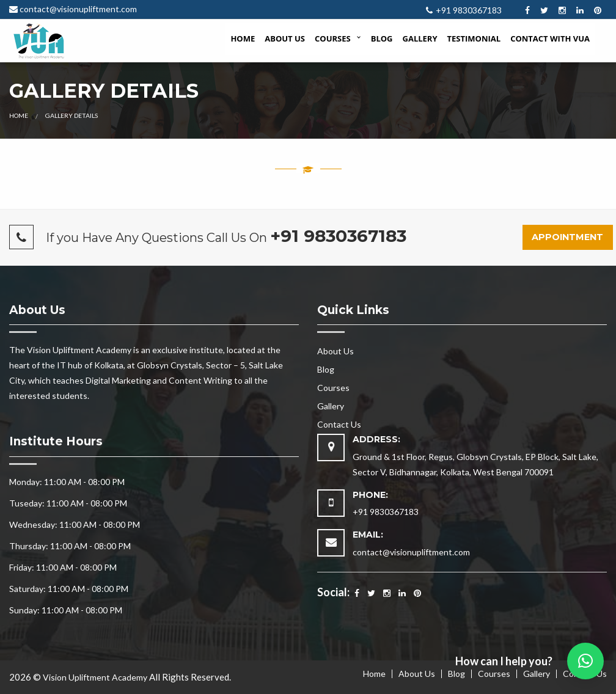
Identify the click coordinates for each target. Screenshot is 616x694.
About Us (285, 38)
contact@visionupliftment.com (78, 9)
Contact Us (339, 424)
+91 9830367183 (469, 10)
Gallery (420, 38)
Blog (382, 38)
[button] (585, 661)
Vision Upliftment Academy (95, 677)
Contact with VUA (550, 38)
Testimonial (474, 38)
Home (243, 38)
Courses (333, 38)
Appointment (567, 237)
